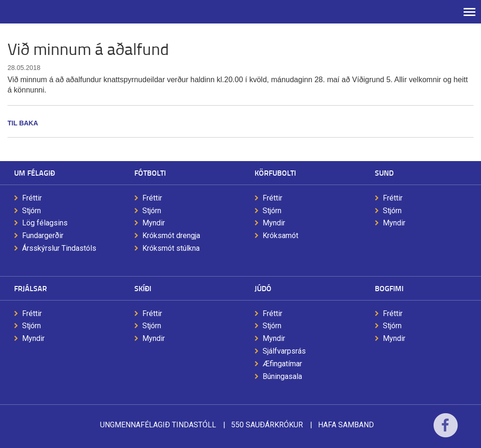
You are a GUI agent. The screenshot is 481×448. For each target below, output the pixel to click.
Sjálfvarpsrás (284, 351)
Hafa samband (346, 425)
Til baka (23, 123)
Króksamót (280, 236)
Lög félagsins (45, 223)
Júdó (263, 288)
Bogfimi (389, 288)
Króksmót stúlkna (171, 248)
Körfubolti (275, 173)
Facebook (446, 431)
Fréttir (32, 198)
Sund (384, 173)
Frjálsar (31, 288)
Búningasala (282, 376)
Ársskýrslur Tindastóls (59, 248)
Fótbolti (150, 173)
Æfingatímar (282, 364)
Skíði (143, 288)
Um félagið (35, 173)
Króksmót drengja (171, 236)
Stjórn (31, 211)
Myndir (154, 223)
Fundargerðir (43, 236)
